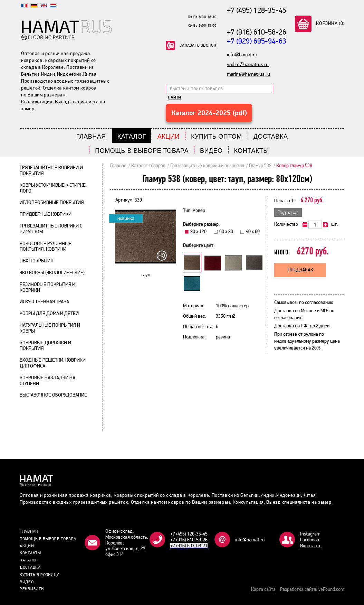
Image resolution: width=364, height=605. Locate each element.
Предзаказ (300, 270)
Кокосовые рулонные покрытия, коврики (46, 246)
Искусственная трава (44, 301)
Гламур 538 (260, 165)
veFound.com (331, 589)
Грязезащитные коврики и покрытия (207, 165)
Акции (169, 137)
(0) (330, 23)
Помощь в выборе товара (142, 151)
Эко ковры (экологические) (52, 272)
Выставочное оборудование (53, 395)
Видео (211, 151)
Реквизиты (32, 589)
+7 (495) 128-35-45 (257, 10)
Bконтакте (311, 546)
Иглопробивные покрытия (52, 202)
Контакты (252, 151)
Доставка (271, 137)
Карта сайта (263, 589)
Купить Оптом (217, 137)
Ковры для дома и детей (49, 313)
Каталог (132, 137)
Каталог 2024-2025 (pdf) (209, 113)
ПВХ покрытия (36, 261)
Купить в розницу (39, 575)
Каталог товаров (148, 165)
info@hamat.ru (250, 540)
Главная (91, 137)
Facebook (310, 540)
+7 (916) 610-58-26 (257, 32)
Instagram (310, 534)
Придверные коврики (46, 214)
